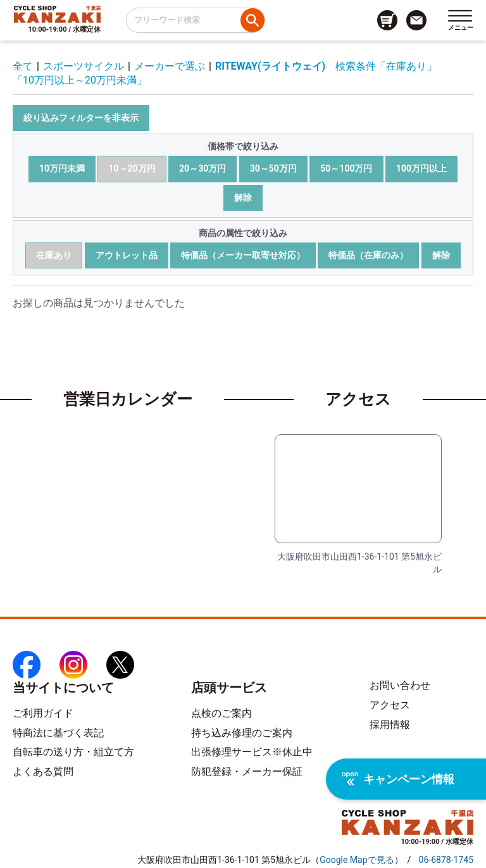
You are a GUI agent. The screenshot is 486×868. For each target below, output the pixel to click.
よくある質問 (43, 771)
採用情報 (390, 725)
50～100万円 (346, 168)
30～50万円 (273, 168)
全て (23, 66)
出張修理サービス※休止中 (252, 752)
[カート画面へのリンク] (387, 20)
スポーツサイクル (84, 66)
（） (357, 860)
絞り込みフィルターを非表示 (81, 118)
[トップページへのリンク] (57, 14)
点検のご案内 (221, 713)
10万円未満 (62, 168)
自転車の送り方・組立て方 (73, 752)
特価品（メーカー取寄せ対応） (243, 255)
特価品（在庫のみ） (368, 255)
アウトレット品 (127, 255)
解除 (243, 198)
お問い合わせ (400, 685)
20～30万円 (202, 168)
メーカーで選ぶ (170, 66)
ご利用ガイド (43, 713)
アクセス (390, 705)
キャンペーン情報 (398, 779)
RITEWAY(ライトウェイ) (270, 66)
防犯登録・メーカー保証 (247, 771)
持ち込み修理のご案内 (242, 733)
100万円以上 (421, 168)
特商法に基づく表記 (58, 733)
